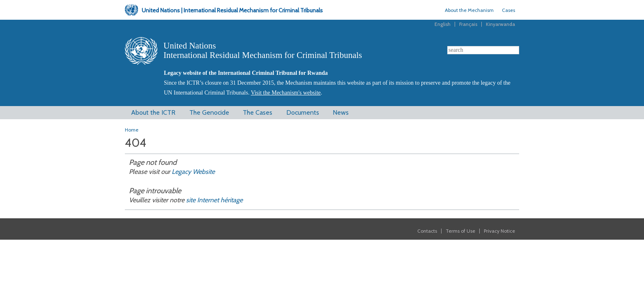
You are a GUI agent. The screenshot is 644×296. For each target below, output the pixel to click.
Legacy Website (192, 172)
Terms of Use (460, 231)
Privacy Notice (499, 231)
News (341, 112)
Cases (508, 10)
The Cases (258, 112)
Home (132, 130)
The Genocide (209, 112)
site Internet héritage (214, 200)
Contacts (427, 231)
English (443, 24)
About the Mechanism (469, 10)
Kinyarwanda (500, 24)
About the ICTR (153, 112)
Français (468, 24)
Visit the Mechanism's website (286, 93)
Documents (303, 112)
